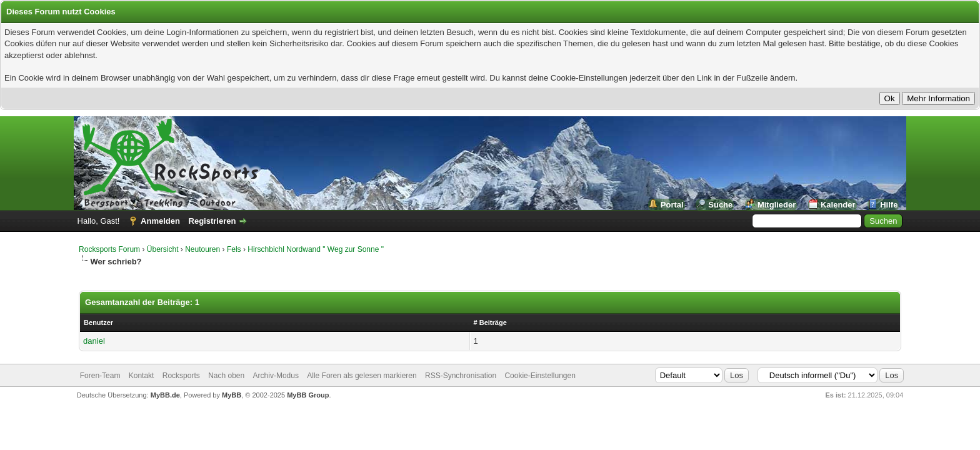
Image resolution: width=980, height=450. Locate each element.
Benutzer (98, 322)
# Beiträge (490, 322)
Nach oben (226, 376)
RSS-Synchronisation (461, 376)
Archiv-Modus (276, 376)
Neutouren (202, 249)
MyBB (232, 395)
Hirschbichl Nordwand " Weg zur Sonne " (316, 249)
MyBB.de (165, 395)
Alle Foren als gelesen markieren (362, 376)
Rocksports (181, 376)
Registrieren (212, 221)
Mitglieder (777, 205)
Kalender (838, 205)
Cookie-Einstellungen (540, 376)
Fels (234, 249)
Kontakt (142, 376)
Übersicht (163, 249)
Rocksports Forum (109, 249)
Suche (720, 205)
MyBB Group (308, 395)
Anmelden (160, 221)
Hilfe (889, 205)
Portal (672, 205)
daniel (94, 341)
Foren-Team (100, 376)
